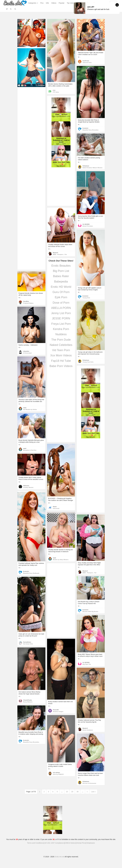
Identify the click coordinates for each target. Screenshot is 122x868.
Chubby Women (28, 487)
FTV (54, 90)
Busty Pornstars (88, 226)
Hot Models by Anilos (30, 409)
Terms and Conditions (35, 843)
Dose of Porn (61, 303)
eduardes (26, 351)
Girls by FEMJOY (58, 774)
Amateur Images (58, 712)
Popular (62, 3)
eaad (25, 408)
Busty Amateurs (88, 730)
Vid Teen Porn (61, 350)
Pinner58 (56, 710)
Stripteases (91, 843)
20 (72, 792)
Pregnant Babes (28, 303)
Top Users (71, 3)
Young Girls (86, 298)
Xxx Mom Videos (61, 355)
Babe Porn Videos (61, 366)
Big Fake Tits (87, 664)
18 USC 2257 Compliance (54, 843)
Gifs (47, 3)
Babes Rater (61, 276)
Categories (33, 3)
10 (67, 792)
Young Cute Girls (88, 362)
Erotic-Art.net (59, 857)
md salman (56, 773)
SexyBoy (26, 301)
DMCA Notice (70, 843)
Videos (54, 3)
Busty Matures (28, 702)
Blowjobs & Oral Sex (30, 450)
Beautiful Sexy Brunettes (91, 130)
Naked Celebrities (61, 345)
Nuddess (61, 334)
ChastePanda (28, 700)
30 (78, 792)
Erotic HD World (61, 287)
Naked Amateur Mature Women (93, 168)
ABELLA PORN (61, 308)
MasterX (56, 253)
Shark (55, 507)
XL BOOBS (86, 224)
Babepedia (61, 281)
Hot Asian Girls (28, 644)
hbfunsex (26, 486)
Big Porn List (61, 271)
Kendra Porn (61, 329)
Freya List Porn (61, 324)
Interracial (56, 508)
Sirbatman (86, 166)
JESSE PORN (61, 318)
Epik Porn (61, 297)
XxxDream (86, 61)
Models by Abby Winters (61, 560)
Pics (42, 3)
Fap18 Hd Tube (61, 361)
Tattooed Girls (87, 63)
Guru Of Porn (61, 292)
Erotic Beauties (61, 266)
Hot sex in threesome (89, 783)
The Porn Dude (61, 340)
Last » (93, 792)
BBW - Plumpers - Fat (60, 254)
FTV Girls (56, 92)
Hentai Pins (81, 843)
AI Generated (27, 353)
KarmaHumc (27, 642)
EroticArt (85, 128)
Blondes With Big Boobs (90, 612)
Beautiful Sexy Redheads (31, 573)
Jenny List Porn (61, 313)
